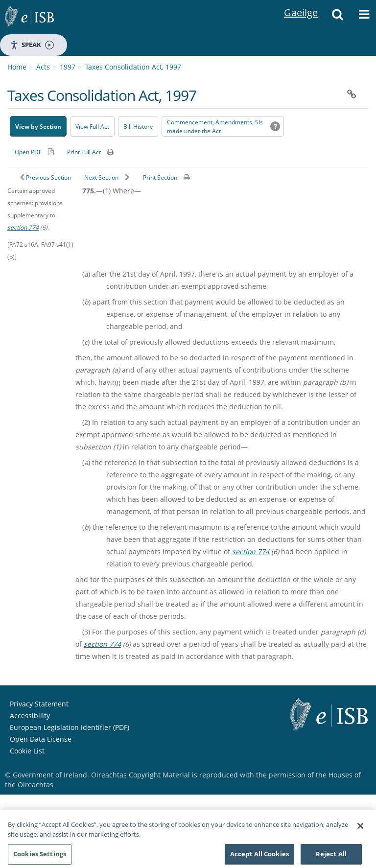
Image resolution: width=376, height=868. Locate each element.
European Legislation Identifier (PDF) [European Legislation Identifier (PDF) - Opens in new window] (70, 727)
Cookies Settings (40, 857)
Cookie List (27, 751)
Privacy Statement (39, 704)
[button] (337, 17)
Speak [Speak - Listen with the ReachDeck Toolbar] (32, 45)
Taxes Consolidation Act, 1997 (133, 67)
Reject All (331, 857)
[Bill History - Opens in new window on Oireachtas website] (138, 126)
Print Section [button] (160, 177)
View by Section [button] (38, 127)
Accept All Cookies (259, 857)
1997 (68, 67)
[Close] (360, 829)
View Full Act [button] (92, 127)
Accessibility (30, 716)
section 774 (23, 227)
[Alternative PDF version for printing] (34, 152)
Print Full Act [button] (84, 152)
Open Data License (41, 739)
